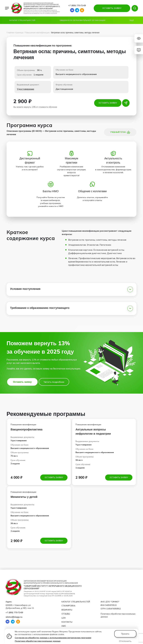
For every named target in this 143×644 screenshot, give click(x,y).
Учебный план (120, 132)
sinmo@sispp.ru (14, 617)
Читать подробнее (54, 382)
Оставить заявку (108, 103)
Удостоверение (25, 89)
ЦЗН (64, 618)
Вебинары (67, 610)
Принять (125, 634)
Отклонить (125, 641)
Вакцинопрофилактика (27, 429)
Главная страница (15, 33)
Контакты (67, 622)
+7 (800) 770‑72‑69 (77, 5)
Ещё (132, 20)
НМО (64, 626)
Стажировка (68, 606)
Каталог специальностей (22, 20)
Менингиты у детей (24, 497)
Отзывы (66, 614)
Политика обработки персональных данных (38, 641)
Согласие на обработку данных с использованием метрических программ (53, 638)
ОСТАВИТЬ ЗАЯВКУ (111, 8)
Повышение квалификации (37, 33)
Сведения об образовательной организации (83, 20)
